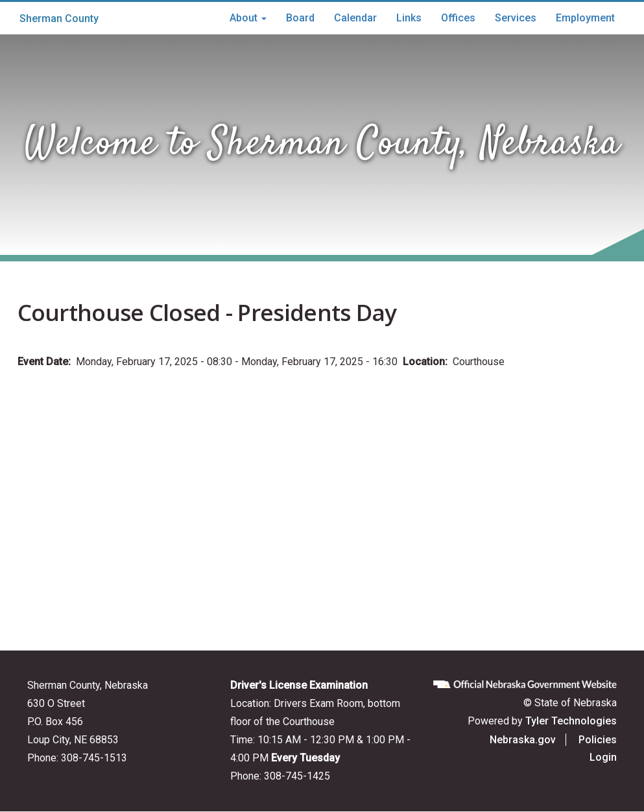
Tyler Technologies (571, 721)
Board (300, 18)
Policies (598, 740)
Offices (458, 18)
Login (603, 757)
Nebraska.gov (523, 740)
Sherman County (59, 18)
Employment (585, 18)
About (248, 18)
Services (516, 18)
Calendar (355, 18)
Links (409, 18)
